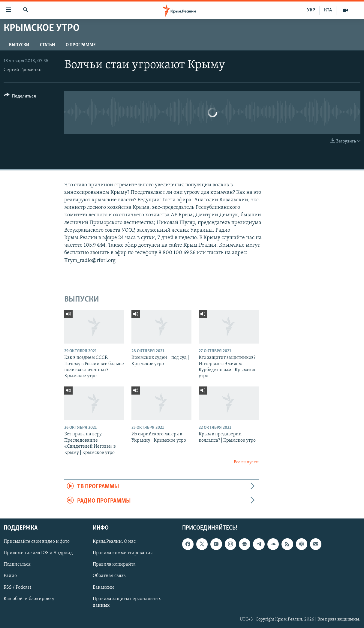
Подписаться (17, 565)
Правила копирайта (114, 565)
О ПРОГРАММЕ (81, 45)
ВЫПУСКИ (19, 45)
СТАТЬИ (47, 45)
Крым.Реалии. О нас (114, 542)
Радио (10, 576)
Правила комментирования (123, 553)
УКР (311, 10)
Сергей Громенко (23, 70)
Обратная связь (109, 576)
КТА (328, 10)
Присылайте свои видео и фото (37, 542)
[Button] (20, 97)
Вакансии (103, 587)
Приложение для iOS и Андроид (38, 553)
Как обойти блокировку (29, 599)
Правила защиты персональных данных (127, 602)
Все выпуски (246, 462)
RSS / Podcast (17, 587)
